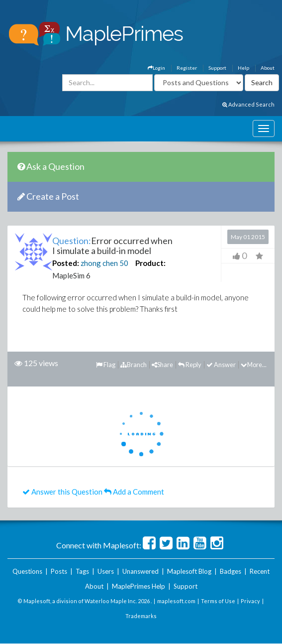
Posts (59, 571)
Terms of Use (218, 601)
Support (217, 68)
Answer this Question (62, 492)
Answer (221, 365)
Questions (27, 571)
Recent (260, 571)
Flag (106, 365)
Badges (231, 571)
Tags (82, 571)
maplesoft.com (176, 601)
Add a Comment (134, 492)
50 (124, 263)
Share (162, 365)
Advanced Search (248, 104)
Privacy (250, 601)
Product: (150, 263)
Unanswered (141, 571)
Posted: (66, 263)
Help (243, 68)
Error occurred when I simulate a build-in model (112, 246)
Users (106, 571)
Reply (190, 365)
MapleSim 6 (71, 275)
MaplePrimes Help (139, 586)
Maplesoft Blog (189, 571)
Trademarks (141, 616)
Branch (134, 365)
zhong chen (99, 263)
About (268, 68)
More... (254, 365)
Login (156, 68)
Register (187, 68)
